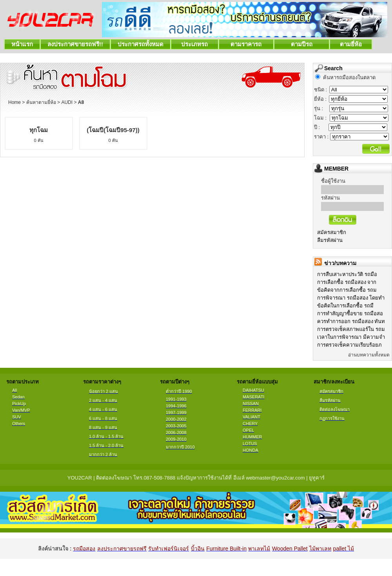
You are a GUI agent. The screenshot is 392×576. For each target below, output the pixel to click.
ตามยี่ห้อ (351, 44)
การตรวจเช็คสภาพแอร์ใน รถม (351, 329)
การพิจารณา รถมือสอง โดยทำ (351, 298)
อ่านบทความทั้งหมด (369, 355)
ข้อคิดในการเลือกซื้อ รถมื (345, 306)
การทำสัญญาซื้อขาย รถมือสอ (350, 313)
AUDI (67, 102)
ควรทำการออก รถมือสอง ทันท (351, 321)
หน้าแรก (22, 44)
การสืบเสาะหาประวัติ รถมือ (347, 274)
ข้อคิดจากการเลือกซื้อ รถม (347, 290)
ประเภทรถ (195, 44)
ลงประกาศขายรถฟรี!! (75, 44)
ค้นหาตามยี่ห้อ (41, 102)
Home (15, 102)
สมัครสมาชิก (332, 232)
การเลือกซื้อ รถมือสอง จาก (347, 282)
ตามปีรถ (302, 44)
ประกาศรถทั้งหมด (141, 44)
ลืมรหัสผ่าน (330, 240)
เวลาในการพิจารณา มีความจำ (351, 337)
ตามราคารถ (246, 44)
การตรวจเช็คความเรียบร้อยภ (349, 345)
